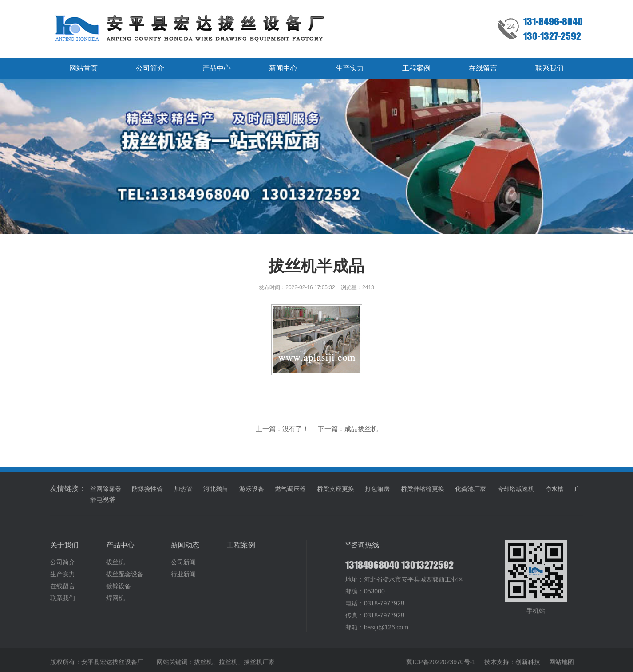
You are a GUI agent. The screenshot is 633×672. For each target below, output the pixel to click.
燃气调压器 (290, 494)
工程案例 (416, 68)
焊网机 (115, 603)
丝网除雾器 (106, 494)
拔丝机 (115, 567)
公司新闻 (183, 567)
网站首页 (83, 68)
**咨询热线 (362, 550)
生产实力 (350, 68)
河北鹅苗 (216, 494)
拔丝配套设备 (125, 579)
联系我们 (550, 68)
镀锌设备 (119, 591)
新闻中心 (283, 68)
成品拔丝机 (361, 429)
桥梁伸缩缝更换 (423, 494)
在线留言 (483, 68)
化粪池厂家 (471, 494)
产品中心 (217, 68)
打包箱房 (377, 494)
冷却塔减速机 (516, 494)
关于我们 (64, 550)
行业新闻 (183, 579)
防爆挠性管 (147, 494)
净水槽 (554, 494)
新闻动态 (185, 550)
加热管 (183, 494)
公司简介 (150, 68)
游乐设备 (252, 494)
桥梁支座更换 (336, 494)
